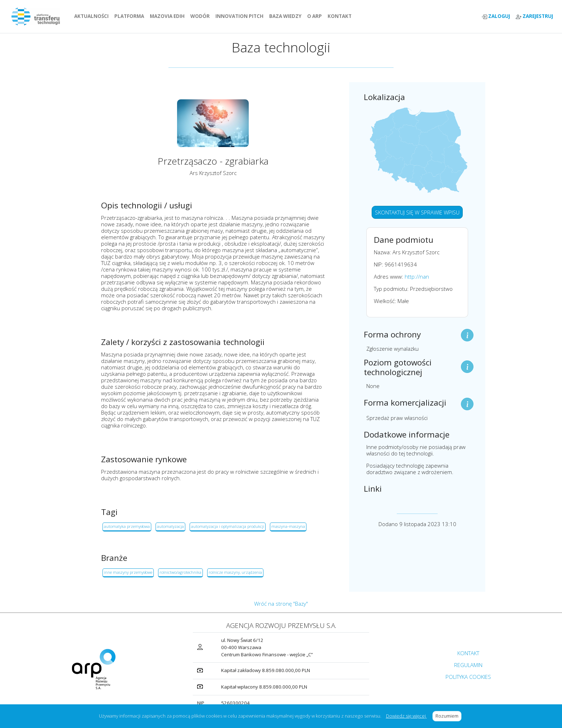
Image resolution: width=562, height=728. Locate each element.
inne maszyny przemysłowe (128, 572)
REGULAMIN (468, 665)
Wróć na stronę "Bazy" (281, 604)
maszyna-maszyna (288, 526)
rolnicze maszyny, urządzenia (235, 572)
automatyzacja (170, 526)
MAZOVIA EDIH (169, 16)
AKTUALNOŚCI (93, 16)
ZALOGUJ (496, 16)
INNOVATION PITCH (239, 16)
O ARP (316, 16)
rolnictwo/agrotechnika (180, 572)
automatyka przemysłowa (127, 526)
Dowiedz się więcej (406, 716)
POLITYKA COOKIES (468, 677)
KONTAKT (341, 16)
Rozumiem (449, 716)
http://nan (417, 276)
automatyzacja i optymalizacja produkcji (228, 526)
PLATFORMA (131, 16)
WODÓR (201, 16)
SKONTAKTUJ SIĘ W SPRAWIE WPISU (417, 212)
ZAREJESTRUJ (534, 16)
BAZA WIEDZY (285, 16)
